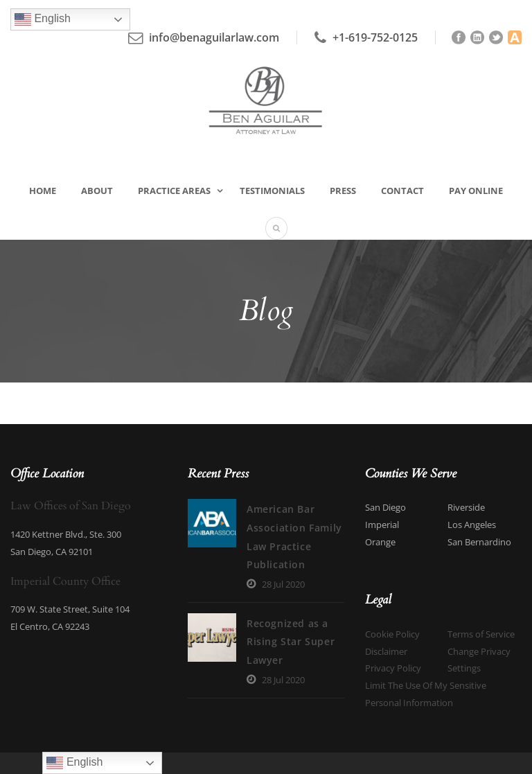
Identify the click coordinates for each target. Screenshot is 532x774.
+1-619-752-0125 (375, 37)
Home (43, 191)
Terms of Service (481, 634)
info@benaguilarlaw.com (214, 37)
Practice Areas (174, 191)
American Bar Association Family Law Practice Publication (253, 527)
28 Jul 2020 (224, 565)
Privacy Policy (393, 668)
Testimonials (272, 191)
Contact (402, 191)
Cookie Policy (392, 634)
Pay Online (476, 191)
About (97, 191)
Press (343, 191)
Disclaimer (386, 651)
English (43, 19)
